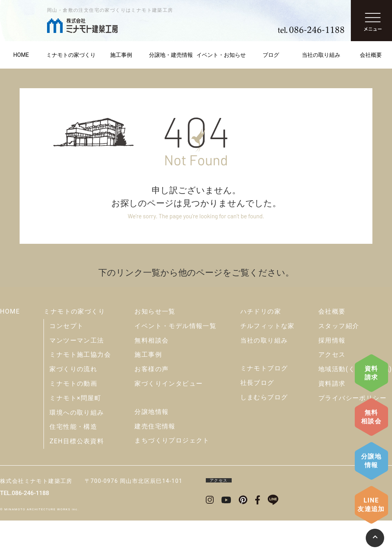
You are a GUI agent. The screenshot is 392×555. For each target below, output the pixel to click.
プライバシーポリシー (352, 398)
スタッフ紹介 (339, 326)
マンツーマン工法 (77, 340)
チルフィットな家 (268, 326)
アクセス (332, 355)
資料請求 (371, 373)
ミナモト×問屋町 (75, 398)
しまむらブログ (264, 397)
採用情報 (332, 340)
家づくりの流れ (73, 369)
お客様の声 (152, 369)
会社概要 (332, 311)
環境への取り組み (77, 413)
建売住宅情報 (155, 426)
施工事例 (121, 55)
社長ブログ (257, 383)
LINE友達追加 (371, 505)
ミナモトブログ (264, 368)
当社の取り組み (321, 55)
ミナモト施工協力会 (80, 355)
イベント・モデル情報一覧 (175, 326)
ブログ (271, 55)
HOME (10, 311)
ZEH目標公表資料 (77, 441)
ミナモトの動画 (73, 384)
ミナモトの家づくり (71, 55)
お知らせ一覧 (155, 311)
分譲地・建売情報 (171, 55)
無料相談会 (371, 417)
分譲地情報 (371, 461)
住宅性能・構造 (73, 427)
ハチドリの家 (261, 311)
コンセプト (66, 326)
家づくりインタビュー (169, 384)
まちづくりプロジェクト (172, 440)
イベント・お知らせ (221, 55)
